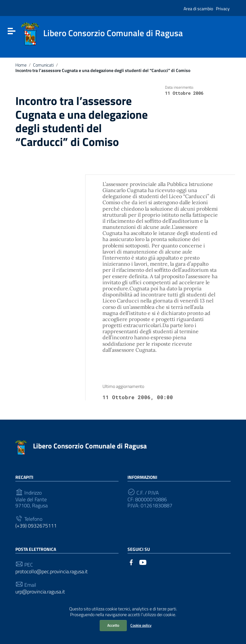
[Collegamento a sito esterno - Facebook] (131, 562)
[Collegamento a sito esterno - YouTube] (143, 562)
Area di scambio (198, 8)
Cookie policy (141, 625)
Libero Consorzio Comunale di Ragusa (90, 446)
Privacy (223, 8)
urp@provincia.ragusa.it (40, 592)
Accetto (113, 625)
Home (21, 65)
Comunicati (43, 65)
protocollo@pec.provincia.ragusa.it (52, 572)
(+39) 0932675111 (36, 526)
